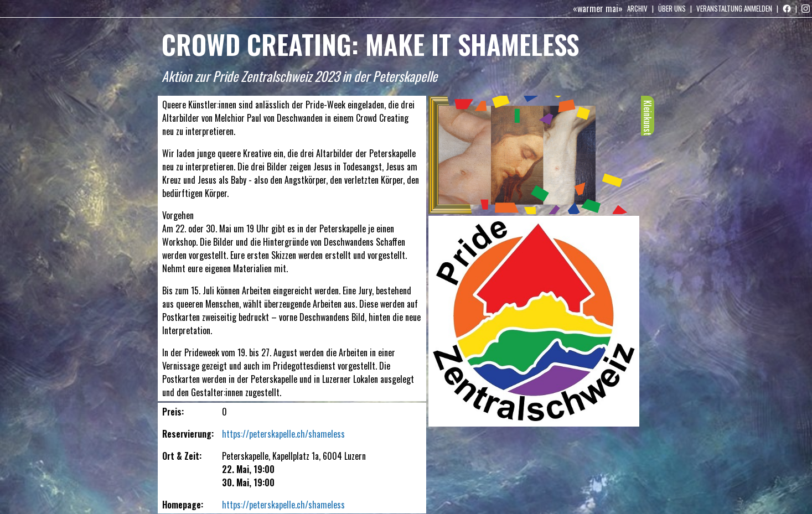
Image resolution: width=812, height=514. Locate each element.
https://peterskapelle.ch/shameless (283, 434)
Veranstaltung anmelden (734, 8)
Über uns (672, 8)
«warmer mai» (598, 8)
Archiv (637, 8)
